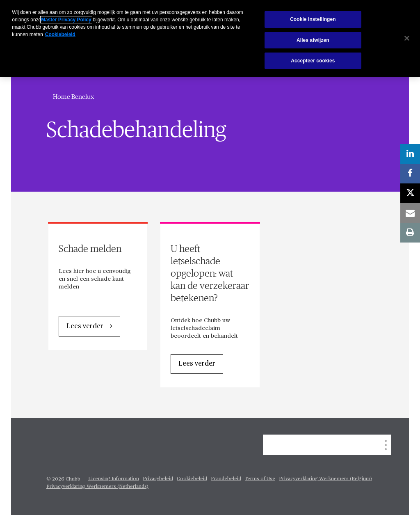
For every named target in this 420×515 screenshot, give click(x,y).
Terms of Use (260, 479)
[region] (210, 39)
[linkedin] (410, 154)
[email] (410, 213)
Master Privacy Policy (66, 20)
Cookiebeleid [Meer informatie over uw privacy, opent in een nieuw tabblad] (60, 34)
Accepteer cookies (313, 61)
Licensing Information (114, 479)
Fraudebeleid (226, 479)
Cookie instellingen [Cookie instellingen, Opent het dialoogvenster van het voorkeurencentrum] (313, 19)
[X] (410, 193)
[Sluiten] (407, 38)
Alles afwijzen (313, 40)
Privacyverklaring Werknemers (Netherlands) (97, 487)
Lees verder (85, 327)
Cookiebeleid (192, 479)
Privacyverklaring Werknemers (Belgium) (325, 479)
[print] (410, 233)
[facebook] (410, 174)
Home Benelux (73, 97)
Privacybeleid (158, 479)
